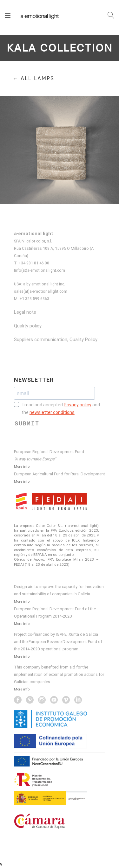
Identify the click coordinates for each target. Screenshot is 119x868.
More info (22, 466)
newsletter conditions (52, 412)
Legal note (25, 312)
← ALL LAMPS (33, 78)
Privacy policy (78, 405)
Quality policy (28, 326)
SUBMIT (27, 423)
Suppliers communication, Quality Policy (56, 339)
